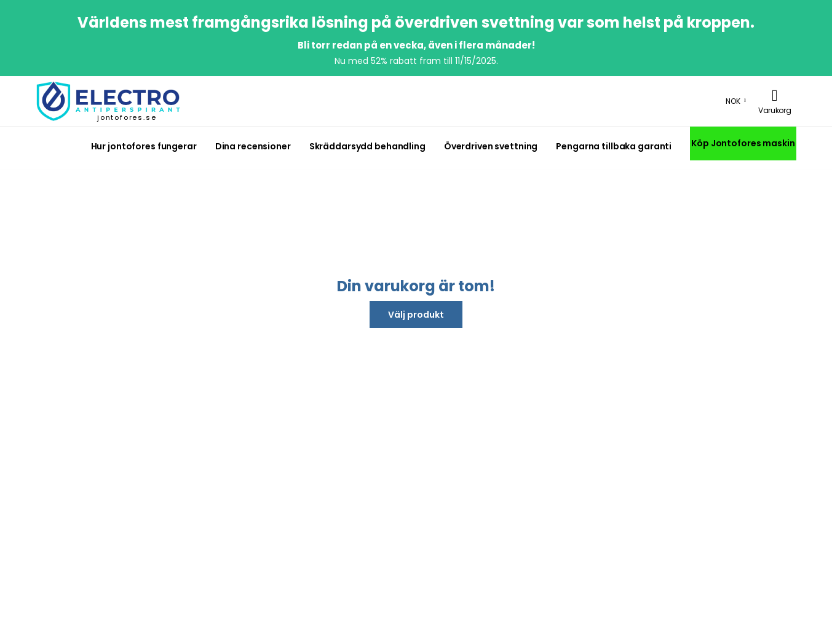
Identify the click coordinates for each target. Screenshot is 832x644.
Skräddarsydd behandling (367, 146)
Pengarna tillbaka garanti (614, 146)
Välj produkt (416, 315)
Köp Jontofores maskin (743, 143)
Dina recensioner (253, 146)
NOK (733, 101)
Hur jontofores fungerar (144, 146)
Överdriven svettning (491, 146)
